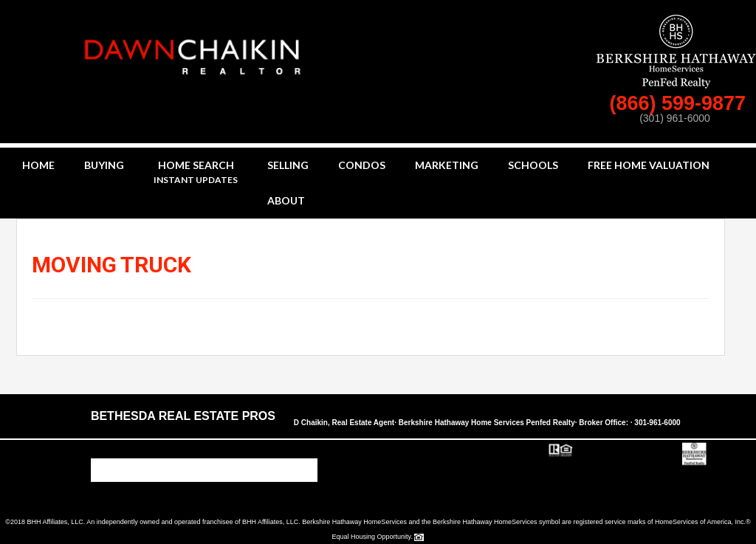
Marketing (447, 165)
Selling (288, 165)
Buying (104, 165)
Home (38, 165)
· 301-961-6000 (656, 423)
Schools (533, 165)
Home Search (196, 173)
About (286, 200)
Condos (362, 165)
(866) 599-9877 (680, 103)
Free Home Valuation (649, 165)
